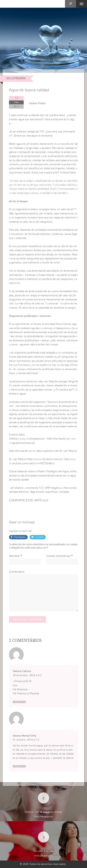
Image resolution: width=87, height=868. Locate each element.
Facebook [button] (20, 537)
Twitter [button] (39, 537)
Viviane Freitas (37, 103)
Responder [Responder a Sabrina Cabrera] (19, 702)
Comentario (17, 572)
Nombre (14, 556)
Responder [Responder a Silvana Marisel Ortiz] (19, 766)
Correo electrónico (58, 556)
